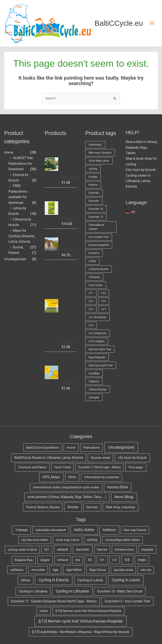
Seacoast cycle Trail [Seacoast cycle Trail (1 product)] (101, 365)
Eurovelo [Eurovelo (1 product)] (94, 201)
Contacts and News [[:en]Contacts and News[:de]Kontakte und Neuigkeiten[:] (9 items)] (32, 467)
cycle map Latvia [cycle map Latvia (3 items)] (67, 540)
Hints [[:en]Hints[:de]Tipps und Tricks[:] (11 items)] (72, 477)
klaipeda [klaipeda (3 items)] (147, 550)
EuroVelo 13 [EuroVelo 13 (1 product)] (96, 217)
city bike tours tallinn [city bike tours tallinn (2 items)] (35, 540)
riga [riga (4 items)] (55, 570)
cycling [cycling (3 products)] (93, 169)
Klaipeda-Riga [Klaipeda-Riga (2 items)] (24, 560)
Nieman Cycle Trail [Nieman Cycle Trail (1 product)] (100, 349)
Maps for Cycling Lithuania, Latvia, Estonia (22, 236)
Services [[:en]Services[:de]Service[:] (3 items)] (92, 507)
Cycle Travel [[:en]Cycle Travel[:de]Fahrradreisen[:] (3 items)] (63, 467)
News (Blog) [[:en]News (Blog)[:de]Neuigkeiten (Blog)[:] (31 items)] (124, 497)
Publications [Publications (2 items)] (91, 448)
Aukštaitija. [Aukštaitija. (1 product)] (95, 145)
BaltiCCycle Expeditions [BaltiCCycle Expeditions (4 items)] (43, 448)
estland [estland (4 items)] (63, 549)
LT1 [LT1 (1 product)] (91, 293)
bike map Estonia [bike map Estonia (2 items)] (135, 530)
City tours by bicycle (141, 170)
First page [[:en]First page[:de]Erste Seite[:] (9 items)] (136, 467)
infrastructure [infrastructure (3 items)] (124, 550)
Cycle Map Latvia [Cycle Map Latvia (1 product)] (99, 161)
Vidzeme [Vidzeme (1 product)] (94, 381)
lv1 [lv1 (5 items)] (102, 560)
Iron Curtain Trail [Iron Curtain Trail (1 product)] (99, 237)
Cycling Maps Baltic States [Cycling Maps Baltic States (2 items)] (123, 540)
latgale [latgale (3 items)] (45, 560)
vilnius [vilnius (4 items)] (26, 580)
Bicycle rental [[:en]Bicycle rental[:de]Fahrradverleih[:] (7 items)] (101, 458)
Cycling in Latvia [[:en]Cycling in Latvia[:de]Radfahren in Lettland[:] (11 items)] (126, 580)
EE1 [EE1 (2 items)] (47, 550)
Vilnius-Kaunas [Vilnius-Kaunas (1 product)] (97, 389)
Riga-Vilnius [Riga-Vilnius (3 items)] (98, 570)
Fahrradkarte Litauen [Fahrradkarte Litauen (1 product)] (96, 227)
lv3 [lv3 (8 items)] (127, 560)
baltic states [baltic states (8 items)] (84, 530)
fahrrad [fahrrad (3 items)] (102, 550)
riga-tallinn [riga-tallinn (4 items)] (74, 570)
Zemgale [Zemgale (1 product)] (94, 397)
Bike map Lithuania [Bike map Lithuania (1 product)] (100, 153)
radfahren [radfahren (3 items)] (17, 570)
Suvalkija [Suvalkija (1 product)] (94, 373)
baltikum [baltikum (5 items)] (109, 530)
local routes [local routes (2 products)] (96, 285)
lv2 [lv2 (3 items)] (114, 560)
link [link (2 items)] (78, 560)
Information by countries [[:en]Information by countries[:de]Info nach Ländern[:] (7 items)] (101, 477)
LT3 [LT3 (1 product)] (91, 301)
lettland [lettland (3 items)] (63, 560)
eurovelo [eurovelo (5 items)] (83, 549)
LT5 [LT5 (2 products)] (91, 309)
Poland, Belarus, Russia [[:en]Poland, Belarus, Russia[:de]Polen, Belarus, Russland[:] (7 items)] (43, 507)
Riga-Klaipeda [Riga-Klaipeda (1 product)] (97, 357)
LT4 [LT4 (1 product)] (104, 301)
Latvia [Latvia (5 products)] (92, 261)
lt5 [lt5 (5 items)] (90, 560)
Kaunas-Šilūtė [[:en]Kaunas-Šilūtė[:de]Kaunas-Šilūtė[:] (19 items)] (118, 487)
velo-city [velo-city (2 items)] (146, 570)
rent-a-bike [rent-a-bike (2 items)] (38, 570)
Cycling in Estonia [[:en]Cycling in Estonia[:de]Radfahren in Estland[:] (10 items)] (54, 580)
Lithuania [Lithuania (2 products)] (94, 277)
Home (9, 152)
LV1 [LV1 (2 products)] (104, 309)
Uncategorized (15, 259)
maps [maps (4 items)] (142, 560)
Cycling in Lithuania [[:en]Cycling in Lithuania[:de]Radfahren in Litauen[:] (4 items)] (33, 591)
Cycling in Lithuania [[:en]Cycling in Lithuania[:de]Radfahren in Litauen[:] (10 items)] (72, 591)
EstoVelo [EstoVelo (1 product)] (94, 193)
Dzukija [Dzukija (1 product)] (93, 177)
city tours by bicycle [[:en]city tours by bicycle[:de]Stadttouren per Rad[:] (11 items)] (132, 458)
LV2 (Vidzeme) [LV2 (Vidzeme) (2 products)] (97, 333)
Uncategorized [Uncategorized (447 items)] (121, 447)
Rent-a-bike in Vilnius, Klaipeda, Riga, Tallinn (142, 147)
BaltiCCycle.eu (119, 23)
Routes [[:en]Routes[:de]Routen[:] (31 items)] (73, 507)
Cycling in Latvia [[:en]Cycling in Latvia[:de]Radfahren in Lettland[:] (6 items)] (90, 580)
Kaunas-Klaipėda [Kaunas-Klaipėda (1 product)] (99, 245)
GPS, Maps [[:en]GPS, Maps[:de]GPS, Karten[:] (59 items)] (51, 477)
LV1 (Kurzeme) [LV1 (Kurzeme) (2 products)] (97, 317)
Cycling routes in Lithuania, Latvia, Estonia (138, 181)
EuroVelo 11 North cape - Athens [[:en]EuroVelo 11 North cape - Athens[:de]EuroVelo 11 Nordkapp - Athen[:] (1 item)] (100, 467)
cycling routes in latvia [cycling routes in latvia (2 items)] (22, 550)
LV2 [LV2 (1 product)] (91, 325)
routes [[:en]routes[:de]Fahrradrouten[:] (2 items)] (44, 611)
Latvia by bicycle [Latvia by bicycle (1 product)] (98, 269)
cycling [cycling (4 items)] (92, 540)
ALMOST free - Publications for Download (22, 163)
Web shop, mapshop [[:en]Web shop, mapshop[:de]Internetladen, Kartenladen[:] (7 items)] (120, 507)
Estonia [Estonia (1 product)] (93, 185)
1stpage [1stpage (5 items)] (21, 530)
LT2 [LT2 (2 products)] (104, 293)
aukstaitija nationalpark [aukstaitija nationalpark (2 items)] (51, 530)
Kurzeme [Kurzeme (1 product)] (94, 253)
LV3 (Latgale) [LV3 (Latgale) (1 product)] (97, 341)
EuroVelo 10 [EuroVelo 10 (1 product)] (96, 209)
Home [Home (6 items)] (71, 448)
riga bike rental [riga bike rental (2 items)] (123, 570)
